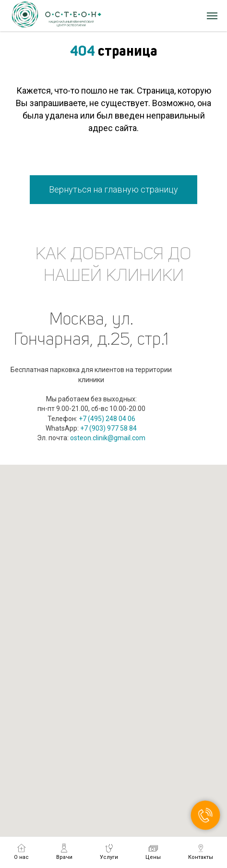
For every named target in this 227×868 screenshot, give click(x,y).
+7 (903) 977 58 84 (108, 428)
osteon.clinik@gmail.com (108, 438)
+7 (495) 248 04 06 (107, 419)
